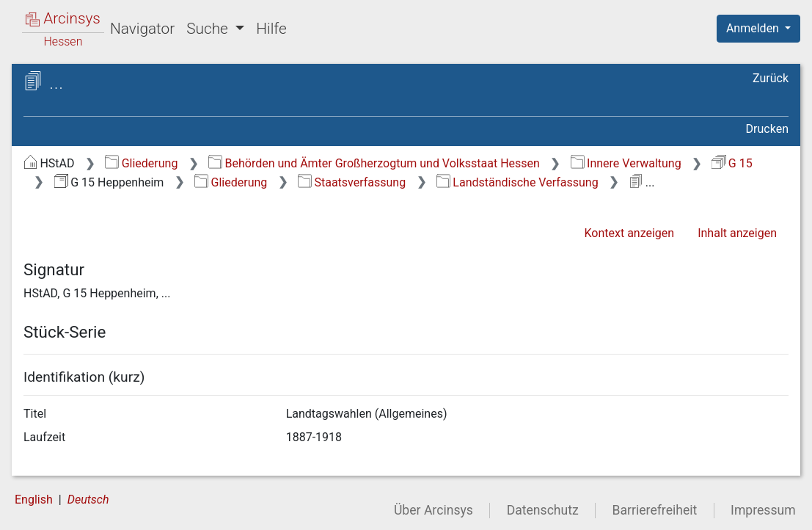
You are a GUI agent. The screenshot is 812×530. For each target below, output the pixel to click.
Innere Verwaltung (626, 163)
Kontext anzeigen (629, 233)
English (34, 500)
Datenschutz (543, 510)
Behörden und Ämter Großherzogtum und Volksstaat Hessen (374, 163)
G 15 (732, 163)
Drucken (767, 129)
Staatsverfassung (352, 182)
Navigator (142, 29)
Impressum (763, 510)
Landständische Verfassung (517, 182)
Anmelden (754, 28)
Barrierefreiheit (655, 510)
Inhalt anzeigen (737, 233)
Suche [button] (209, 29)
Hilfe (271, 29)
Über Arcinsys (434, 510)
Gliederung (141, 163)
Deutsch (88, 500)
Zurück (771, 78)
